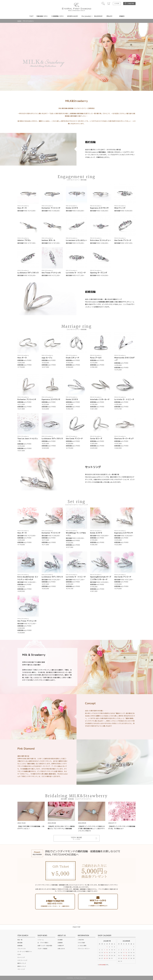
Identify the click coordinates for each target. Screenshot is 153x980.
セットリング (21, 957)
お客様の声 (61, 946)
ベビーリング (21, 969)
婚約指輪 (20, 943)
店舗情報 (60, 943)
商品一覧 (20, 940)
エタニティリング (22, 960)
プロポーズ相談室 (42, 949)
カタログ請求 (81, 943)
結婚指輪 (20, 946)
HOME (19, 21)
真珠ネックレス (22, 966)
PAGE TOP (77, 927)
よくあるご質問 (82, 946)
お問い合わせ (61, 949)
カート (109, 4)
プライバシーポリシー (84, 949)
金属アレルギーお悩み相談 (45, 946)
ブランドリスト (22, 949)
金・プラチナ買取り (43, 943)
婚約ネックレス (22, 963)
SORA (19, 954)
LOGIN (117, 4)
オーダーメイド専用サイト (25, 952)
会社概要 (60, 940)
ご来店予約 (130, 3)
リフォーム (41, 940)
